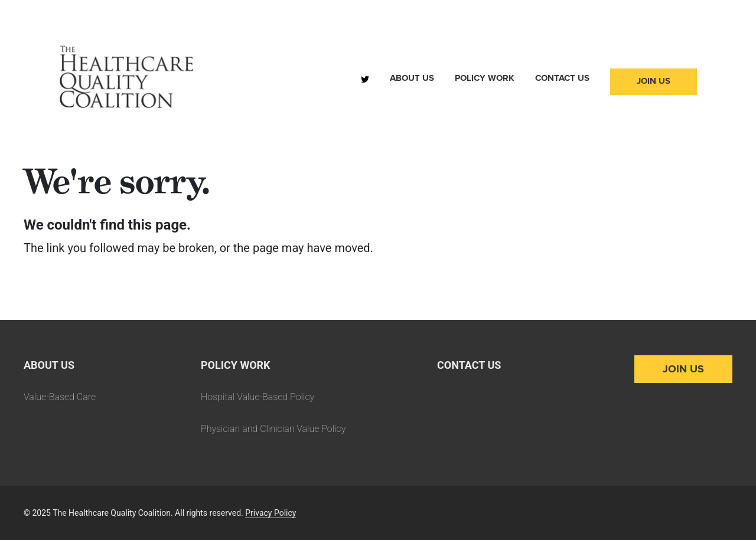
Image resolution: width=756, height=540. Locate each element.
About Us (412, 78)
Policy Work (485, 78)
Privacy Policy (271, 513)
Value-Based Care (60, 397)
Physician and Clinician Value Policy (273, 429)
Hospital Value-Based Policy (258, 397)
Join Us (654, 81)
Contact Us (562, 78)
